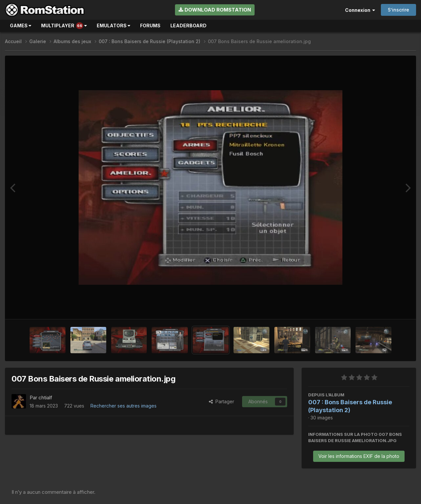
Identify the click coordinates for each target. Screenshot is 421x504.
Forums (150, 26)
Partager (222, 401)
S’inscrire (398, 10)
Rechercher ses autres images (124, 406)
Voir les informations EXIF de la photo (359, 456)
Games (21, 26)
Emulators (113, 26)
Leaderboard (188, 26)
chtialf (45, 398)
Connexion (360, 10)
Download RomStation (215, 10)
